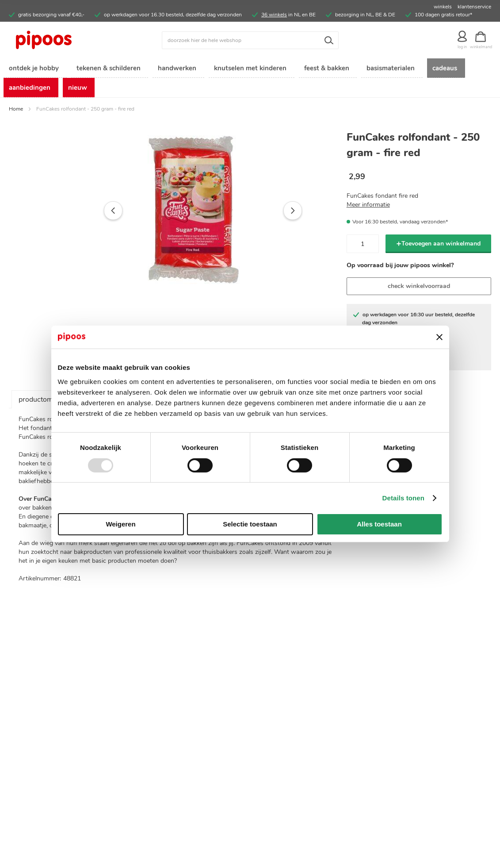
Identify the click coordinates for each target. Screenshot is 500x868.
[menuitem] (33, 69)
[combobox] (250, 40)
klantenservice (474, 7)
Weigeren (120, 524)
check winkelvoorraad (419, 289)
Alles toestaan (379, 524)
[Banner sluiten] (439, 337)
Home (16, 111)
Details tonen (403, 498)
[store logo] (69, 40)
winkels (443, 7)
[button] (95, 213)
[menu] (250, 79)
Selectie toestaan (250, 524)
